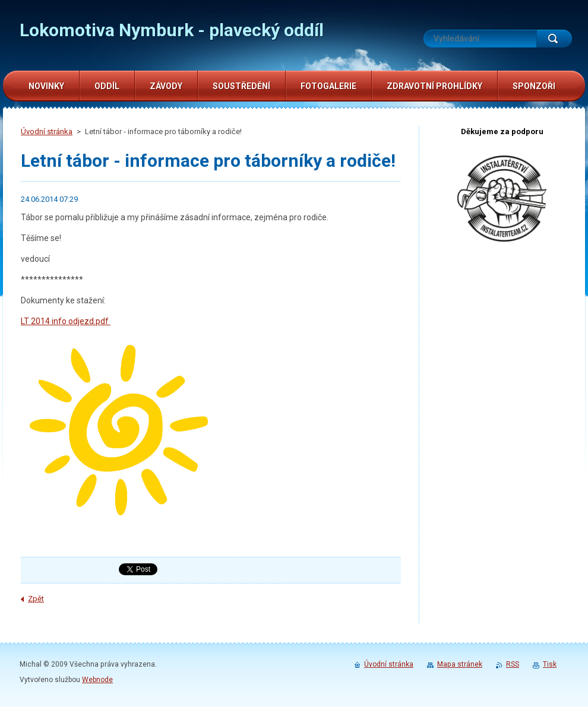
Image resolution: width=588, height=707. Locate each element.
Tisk (550, 664)
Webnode (97, 680)
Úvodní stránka (47, 131)
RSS (513, 664)
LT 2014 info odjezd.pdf (66, 321)
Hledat (554, 39)
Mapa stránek (460, 664)
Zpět (36, 599)
